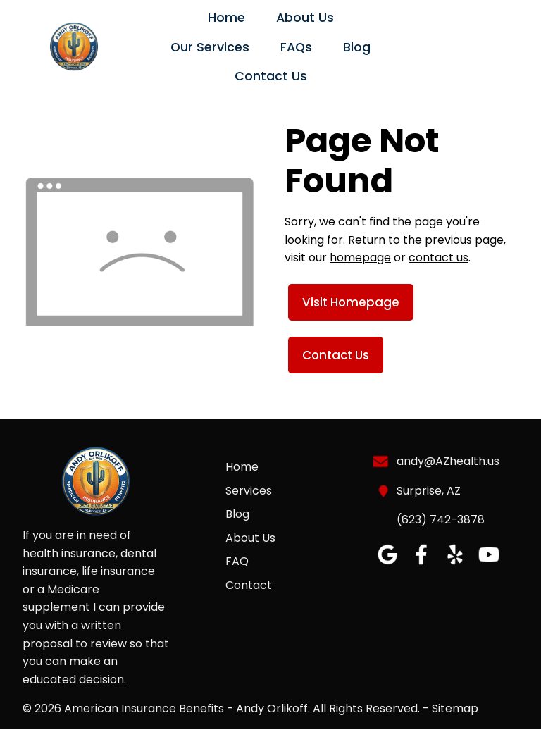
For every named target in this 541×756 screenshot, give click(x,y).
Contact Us (271, 76)
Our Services (210, 47)
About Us (305, 18)
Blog (357, 47)
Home (226, 18)
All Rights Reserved (365, 708)
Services (249, 491)
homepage (360, 258)
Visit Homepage (351, 302)
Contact (249, 585)
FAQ (237, 561)
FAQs (296, 47)
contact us (439, 258)
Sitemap (455, 708)
